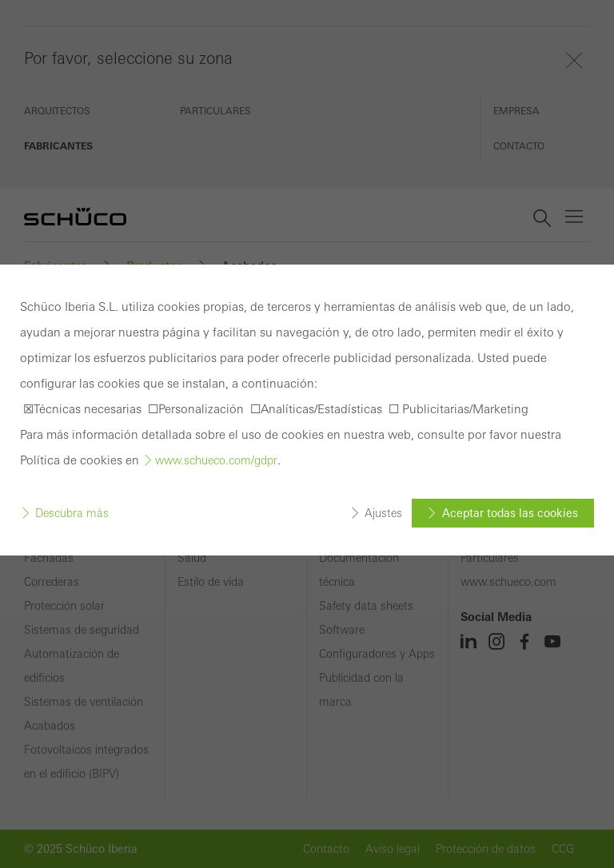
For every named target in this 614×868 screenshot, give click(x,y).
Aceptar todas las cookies (510, 513)
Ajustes (383, 513)
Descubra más (72, 513)
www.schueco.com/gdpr (216, 460)
